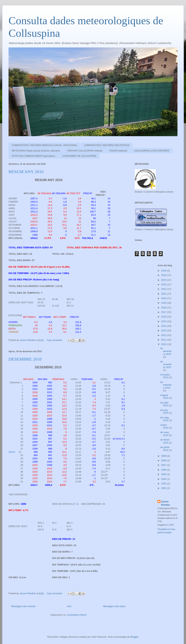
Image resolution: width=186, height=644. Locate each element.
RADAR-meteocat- (119, 151)
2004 (164, 479)
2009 (164, 456)
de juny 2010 (165, 412)
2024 (164, 280)
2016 (164, 317)
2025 (164, 275)
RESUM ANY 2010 (26, 172)
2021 (164, 294)
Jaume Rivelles (166, 503)
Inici (69, 606)
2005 (164, 474)
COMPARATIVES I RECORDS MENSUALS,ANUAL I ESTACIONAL (45, 145)
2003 (164, 484)
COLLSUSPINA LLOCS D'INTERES (152, 151)
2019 (164, 303)
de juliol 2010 (165, 404)
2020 (164, 298)
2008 (164, 460)
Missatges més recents (23, 606)
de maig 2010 (165, 419)
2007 (164, 465)
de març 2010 (165, 434)
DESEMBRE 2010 (25, 359)
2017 (164, 312)
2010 (164, 344)
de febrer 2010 (165, 441)
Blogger (134, 637)
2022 (164, 289)
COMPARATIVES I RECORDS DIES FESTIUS (107, 145)
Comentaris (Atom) (77, 615)
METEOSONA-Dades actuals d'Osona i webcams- (36, 151)
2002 (164, 488)
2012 (164, 335)
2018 (164, 308)
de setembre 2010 (166, 385)
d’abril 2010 (165, 426)
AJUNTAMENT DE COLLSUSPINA (79, 156)
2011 (164, 340)
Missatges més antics (114, 606)
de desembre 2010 (166, 351)
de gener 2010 (165, 449)
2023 (164, 284)
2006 (164, 470)
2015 (164, 321)
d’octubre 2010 (165, 376)
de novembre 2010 (166, 364)
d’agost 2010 (165, 397)
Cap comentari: (55, 340)
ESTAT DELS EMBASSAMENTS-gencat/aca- (34, 156)
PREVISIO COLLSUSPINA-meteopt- (85, 151)
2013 (164, 330)
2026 (164, 271)
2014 (164, 326)
